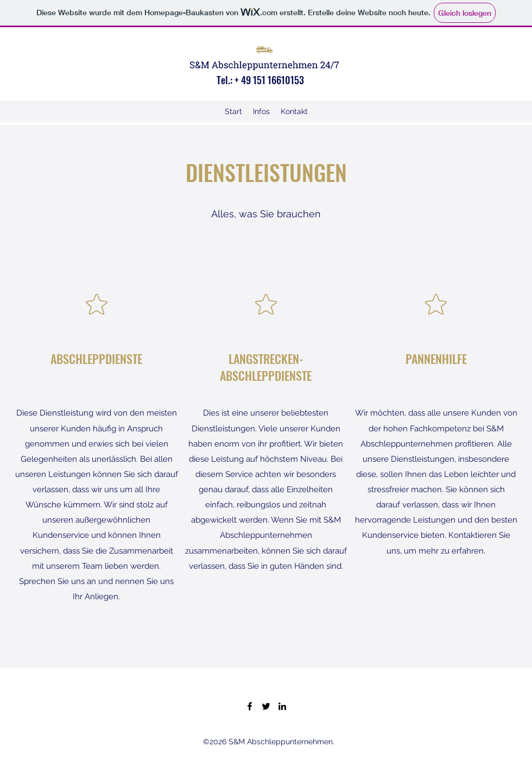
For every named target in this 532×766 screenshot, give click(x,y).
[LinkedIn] (282, 706)
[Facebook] (250, 706)
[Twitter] (266, 706)
